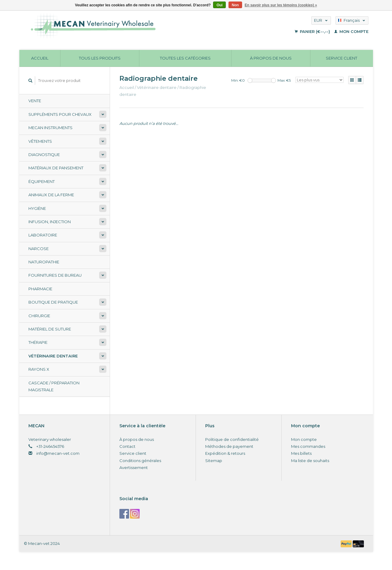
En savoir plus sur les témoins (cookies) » (281, 5)
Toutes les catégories (185, 58)
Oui (219, 5)
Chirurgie (39, 316)
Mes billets (301, 453)
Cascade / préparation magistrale (54, 386)
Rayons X (39, 369)
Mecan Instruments (50, 128)
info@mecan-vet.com (58, 453)
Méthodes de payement (229, 446)
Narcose (39, 249)
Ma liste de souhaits (310, 461)
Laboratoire (43, 235)
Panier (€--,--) (313, 31)
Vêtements (40, 141)
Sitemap (214, 461)
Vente (35, 101)
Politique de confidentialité (232, 439)
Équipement (42, 181)
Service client (342, 58)
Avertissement (134, 467)
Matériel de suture (50, 329)
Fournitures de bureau (55, 275)
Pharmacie (40, 289)
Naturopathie (44, 262)
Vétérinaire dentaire (53, 356)
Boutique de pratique (53, 302)
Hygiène (37, 208)
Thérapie (38, 342)
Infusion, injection (50, 222)
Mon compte (351, 31)
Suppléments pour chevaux (60, 114)
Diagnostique (44, 155)
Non (235, 5)
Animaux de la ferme (51, 195)
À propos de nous (271, 58)
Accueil (40, 58)
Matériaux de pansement (56, 168)
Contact (127, 446)
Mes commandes (308, 446)
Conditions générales (140, 461)
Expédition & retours (225, 453)
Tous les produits (100, 58)
